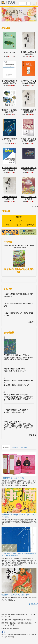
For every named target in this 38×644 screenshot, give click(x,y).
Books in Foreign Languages (19, 221)
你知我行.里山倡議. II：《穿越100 (16, 355)
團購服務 (19, 217)
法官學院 (7, 412)
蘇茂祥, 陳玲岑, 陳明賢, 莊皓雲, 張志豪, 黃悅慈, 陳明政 (18, 358)
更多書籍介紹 (33, 604)
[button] (4, 15)
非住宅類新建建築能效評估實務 (16, 395)
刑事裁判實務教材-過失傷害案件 (16, 410)
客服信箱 (11, 625)
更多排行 (33, 435)
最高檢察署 (8, 371)
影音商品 (31, 225)
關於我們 (5, 623)
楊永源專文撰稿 (10, 385)
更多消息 (31, 322)
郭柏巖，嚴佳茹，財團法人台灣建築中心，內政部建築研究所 (18, 398)
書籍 (7, 225)
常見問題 (13, 623)
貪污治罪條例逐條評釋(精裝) (14, 369)
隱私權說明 (29, 623)
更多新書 (35, 207)
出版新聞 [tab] (15, 447)
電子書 (19, 225)
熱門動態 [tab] (24, 447)
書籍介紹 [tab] (6, 447)
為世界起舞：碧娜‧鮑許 (12, 422)
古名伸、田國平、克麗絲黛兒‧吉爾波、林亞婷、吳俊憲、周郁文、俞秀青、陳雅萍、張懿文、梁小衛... (18, 426)
